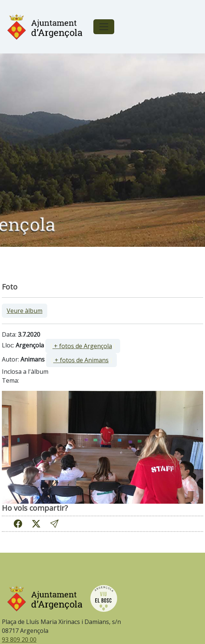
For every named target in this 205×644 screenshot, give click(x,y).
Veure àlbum (25, 311)
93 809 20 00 (19, 640)
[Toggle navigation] (104, 27)
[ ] (83, 346)
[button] (54, 524)
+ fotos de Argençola (82, 346)
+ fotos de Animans (81, 360)
